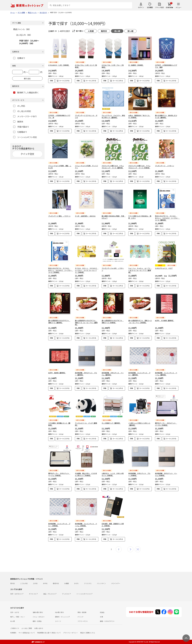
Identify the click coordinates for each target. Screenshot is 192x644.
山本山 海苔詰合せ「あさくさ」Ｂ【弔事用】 (139, 116)
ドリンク (80, 617)
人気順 (91, 31)
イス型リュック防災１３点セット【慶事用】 (139, 424)
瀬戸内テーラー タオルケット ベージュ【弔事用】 (59, 474)
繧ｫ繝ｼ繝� (169, 7)
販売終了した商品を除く (26, 92)
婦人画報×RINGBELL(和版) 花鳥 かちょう (114, 217)
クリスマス (88, 583)
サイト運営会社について (27, 633)
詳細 (51, 81)
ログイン (141, 7)
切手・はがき (15, 612)
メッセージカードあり (25, 116)
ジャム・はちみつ (39, 617)
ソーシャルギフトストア (84, 594)
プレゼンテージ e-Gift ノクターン (113, 269)
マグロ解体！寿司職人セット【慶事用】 (59, 424)
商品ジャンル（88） (22, 29)
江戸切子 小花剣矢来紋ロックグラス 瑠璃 (166, 66)
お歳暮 (66, 583)
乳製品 (102, 612)
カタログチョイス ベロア (164, 268)
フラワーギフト (83, 621)
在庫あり (19, 58)
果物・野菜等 (82, 612)
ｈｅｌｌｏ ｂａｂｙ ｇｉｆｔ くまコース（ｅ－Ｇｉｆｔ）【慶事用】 (140, 270)
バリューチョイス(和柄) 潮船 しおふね (60, 167)
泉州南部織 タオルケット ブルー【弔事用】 (139, 474)
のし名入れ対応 (22, 111)
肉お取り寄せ (60, 612)
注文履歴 (150, 7)
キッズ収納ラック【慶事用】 (111, 423)
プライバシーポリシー (71, 633)
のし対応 (19, 106)
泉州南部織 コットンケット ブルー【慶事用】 (139, 374)
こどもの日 (24, 583)
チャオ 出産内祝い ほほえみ (85, 216)
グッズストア (66, 594)
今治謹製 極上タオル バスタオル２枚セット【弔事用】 (86, 474)
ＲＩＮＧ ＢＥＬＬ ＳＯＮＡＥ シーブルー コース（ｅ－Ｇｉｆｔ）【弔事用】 (87, 270)
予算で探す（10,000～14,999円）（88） (29, 42)
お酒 (101, 617)
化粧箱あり (20, 132)
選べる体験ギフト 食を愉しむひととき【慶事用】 (166, 116)
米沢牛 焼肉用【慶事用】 (57, 373)
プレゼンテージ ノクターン (165, 166)
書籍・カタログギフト (107, 621)
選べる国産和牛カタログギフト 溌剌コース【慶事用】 (59, 322)
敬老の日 (56, 583)
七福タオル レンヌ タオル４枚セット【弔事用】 (113, 474)
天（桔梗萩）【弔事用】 (136, 65)
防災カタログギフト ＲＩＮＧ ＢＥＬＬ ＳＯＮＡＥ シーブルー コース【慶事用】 (167, 218)
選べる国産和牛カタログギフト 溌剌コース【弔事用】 (113, 322)
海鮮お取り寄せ (38, 612)
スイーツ (58, 621)
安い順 (130, 31)
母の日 (12, 583)
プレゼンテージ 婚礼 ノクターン (59, 216)
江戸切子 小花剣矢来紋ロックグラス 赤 (59, 116)
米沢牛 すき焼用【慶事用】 (165, 320)
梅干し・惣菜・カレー (18, 617)
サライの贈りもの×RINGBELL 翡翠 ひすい (140, 217)
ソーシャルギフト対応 (25, 137)
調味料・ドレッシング (62, 617)
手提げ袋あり (21, 127)
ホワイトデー (116, 583)
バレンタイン (101, 583)
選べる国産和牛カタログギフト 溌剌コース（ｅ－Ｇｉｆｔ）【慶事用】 (86, 323)
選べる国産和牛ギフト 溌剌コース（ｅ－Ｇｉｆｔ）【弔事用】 (140, 322)
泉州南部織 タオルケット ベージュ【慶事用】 (113, 374)
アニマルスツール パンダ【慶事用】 (86, 424)
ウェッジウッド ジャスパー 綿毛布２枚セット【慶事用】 (113, 116)
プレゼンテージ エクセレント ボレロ (86, 116)
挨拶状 (18, 122)
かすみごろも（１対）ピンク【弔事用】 (86, 66)
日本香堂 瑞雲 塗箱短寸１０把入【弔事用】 (113, 525)
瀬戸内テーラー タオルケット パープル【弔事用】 (166, 424)
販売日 (104, 31)
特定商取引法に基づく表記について (49, 633)
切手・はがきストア (17, 594)
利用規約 (13, 633)
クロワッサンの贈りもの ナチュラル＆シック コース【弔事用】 (139, 167)
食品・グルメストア (50, 594)
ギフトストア (33, 594)
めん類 (12, 621)
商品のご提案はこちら (88, 633)
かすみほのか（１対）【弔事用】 (59, 65)
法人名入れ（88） (24, 35)
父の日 (35, 583)
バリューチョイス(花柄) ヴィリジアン (86, 167)
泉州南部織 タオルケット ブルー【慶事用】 (86, 374)
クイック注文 (159, 7)
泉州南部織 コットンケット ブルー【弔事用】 (59, 525)
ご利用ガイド (15, 628)
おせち (76, 583)
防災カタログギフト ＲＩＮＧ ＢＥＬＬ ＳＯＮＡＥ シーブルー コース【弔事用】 (61, 270)
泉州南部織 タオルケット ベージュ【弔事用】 (166, 474)
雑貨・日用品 (37, 621)
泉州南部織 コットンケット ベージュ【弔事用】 (86, 525)
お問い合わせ (39, 628)
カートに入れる (64, 81)
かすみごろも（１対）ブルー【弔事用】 (113, 66)
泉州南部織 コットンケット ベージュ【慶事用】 (166, 374)
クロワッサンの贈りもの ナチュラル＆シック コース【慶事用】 (113, 167)
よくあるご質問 (27, 628)
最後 (138, 549)
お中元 (45, 583)
